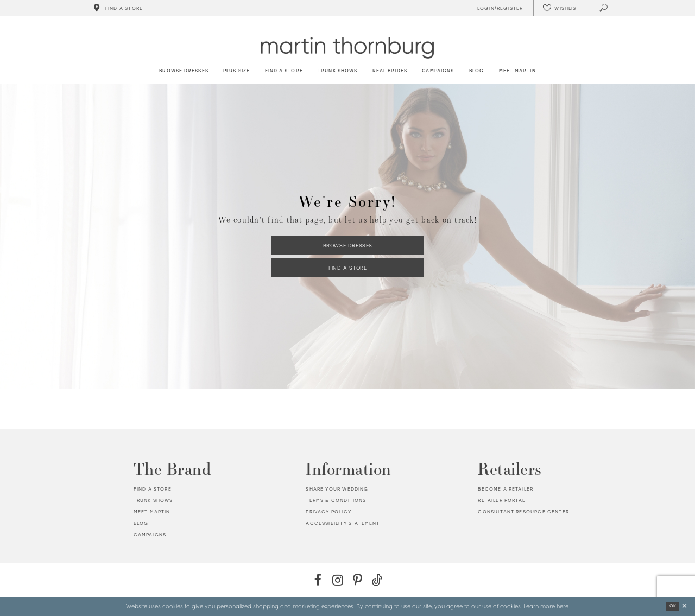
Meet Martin (152, 512)
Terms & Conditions (336, 500)
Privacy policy (328, 512)
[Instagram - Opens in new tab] (337, 580)
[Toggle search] (604, 8)
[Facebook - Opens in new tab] (318, 580)
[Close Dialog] (684, 607)
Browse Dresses (348, 245)
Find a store (153, 489)
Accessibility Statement (343, 523)
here (563, 606)
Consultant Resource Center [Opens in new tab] (523, 512)
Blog (141, 523)
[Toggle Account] (498, 8)
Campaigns (150, 535)
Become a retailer (506, 489)
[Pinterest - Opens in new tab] (358, 580)
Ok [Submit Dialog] (673, 606)
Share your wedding (337, 489)
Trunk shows (153, 500)
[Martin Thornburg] (347, 47)
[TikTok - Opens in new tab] (377, 580)
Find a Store (347, 268)
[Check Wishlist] (561, 8)
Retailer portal (501, 500)
